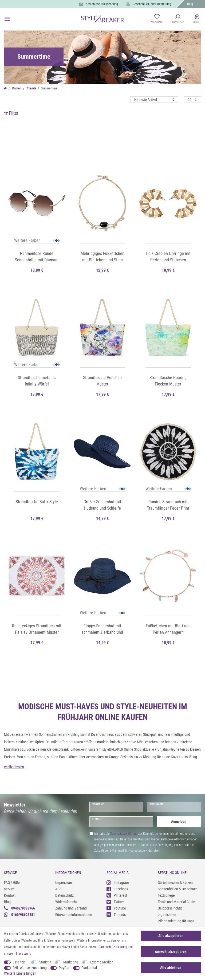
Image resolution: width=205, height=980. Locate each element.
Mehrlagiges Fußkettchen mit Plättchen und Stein (102, 257)
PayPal (64, 968)
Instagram (118, 882)
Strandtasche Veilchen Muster (102, 381)
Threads (116, 914)
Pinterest (117, 895)
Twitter (115, 902)
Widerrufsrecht (66, 902)
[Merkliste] (157, 19)
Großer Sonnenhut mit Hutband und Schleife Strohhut (102, 505)
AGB (58, 889)
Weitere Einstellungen (20, 973)
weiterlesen (14, 767)
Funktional (89, 968)
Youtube (116, 908)
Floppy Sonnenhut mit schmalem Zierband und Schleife (102, 629)
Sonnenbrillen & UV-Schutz (177, 889)
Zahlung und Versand (71, 908)
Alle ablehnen (171, 967)
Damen (16, 88)
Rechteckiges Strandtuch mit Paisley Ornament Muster (37, 629)
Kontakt (10, 895)
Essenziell (20, 962)
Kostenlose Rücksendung (102, 4)
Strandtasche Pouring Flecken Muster (168, 381)
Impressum (64, 883)
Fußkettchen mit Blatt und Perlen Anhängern (168, 629)
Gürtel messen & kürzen (175, 883)
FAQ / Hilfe (12, 883)
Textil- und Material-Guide (176, 902)
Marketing (71, 962)
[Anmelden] (178, 19)
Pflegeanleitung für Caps (176, 921)
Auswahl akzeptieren (171, 952)
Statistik (45, 962)
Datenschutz (64, 895)
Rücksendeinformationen (74, 915)
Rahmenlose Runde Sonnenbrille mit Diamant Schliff (37, 257)
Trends (31, 88)
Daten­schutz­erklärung (113, 947)
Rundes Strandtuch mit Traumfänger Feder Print (168, 505)
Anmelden (179, 821)
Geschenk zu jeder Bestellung (152, 4)
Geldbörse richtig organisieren (170, 911)
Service (9, 889)
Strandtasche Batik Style (37, 502)
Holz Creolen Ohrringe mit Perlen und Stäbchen (168, 257)
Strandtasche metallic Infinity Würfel (37, 381)
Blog (190, 4)
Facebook (117, 889)
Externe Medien (102, 962)
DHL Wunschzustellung (30, 968)
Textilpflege (166, 895)
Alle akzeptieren (171, 936)
